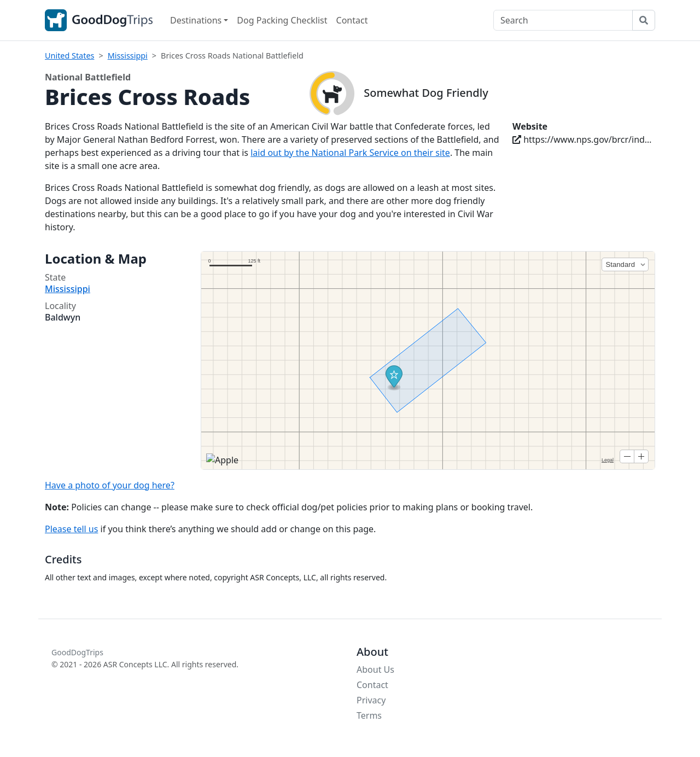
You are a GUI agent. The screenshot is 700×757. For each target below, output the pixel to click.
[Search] (563, 20)
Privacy (371, 700)
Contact (352, 20)
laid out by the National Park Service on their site (350, 153)
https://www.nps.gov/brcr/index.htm (584, 139)
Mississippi (128, 56)
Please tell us (71, 529)
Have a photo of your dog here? (110, 485)
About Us (375, 669)
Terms (369, 715)
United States (69, 56)
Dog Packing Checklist (282, 20)
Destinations (196, 20)
